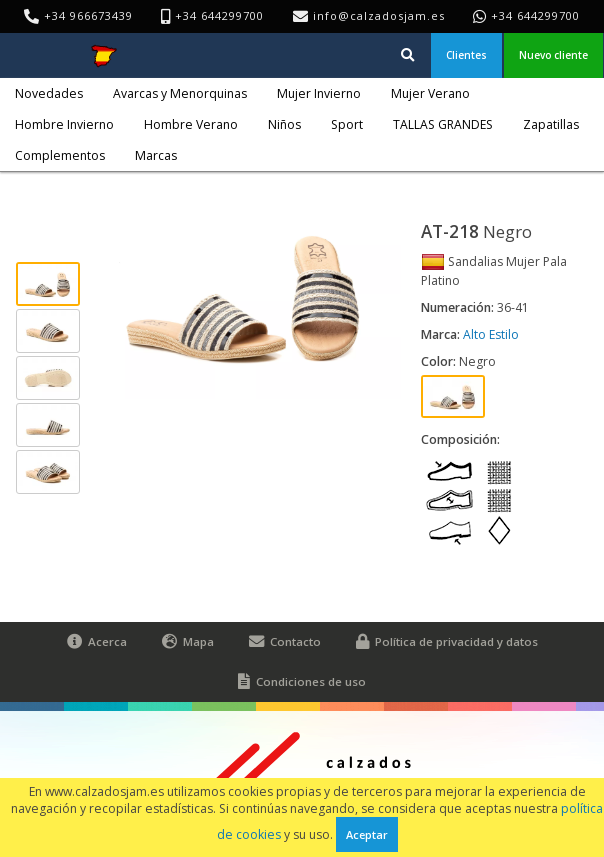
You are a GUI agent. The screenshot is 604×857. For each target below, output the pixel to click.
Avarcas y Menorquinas (180, 93)
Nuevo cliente (553, 55)
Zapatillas (551, 124)
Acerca (97, 642)
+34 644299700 (535, 15)
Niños (284, 124)
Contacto (285, 642)
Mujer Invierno (319, 93)
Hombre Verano (191, 124)
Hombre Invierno (64, 124)
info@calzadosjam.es (379, 15)
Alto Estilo (491, 334)
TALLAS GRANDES (443, 124)
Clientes (466, 55)
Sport (347, 124)
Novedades (49, 93)
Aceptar (367, 834)
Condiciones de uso (302, 682)
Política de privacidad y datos (447, 642)
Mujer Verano (430, 93)
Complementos (60, 155)
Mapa (188, 642)
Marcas (156, 155)
